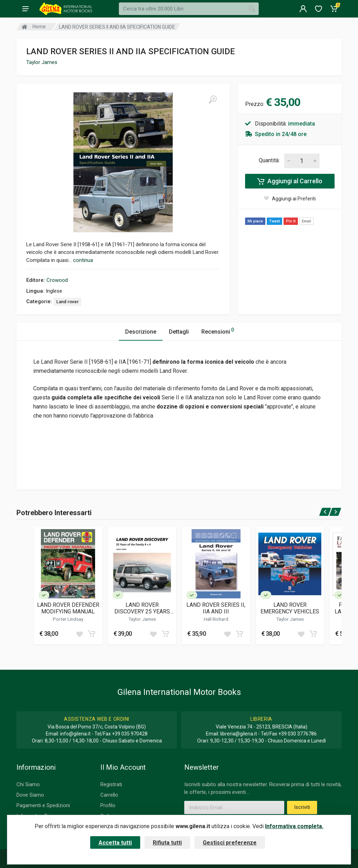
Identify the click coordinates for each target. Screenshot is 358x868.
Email (306, 221)
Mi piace (255, 221)
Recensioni (218, 331)
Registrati (111, 784)
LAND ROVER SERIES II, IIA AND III (216, 608)
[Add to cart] (92, 634)
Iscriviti (302, 807)
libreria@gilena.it (239, 734)
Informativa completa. (294, 826)
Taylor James (42, 62)
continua (83, 260)
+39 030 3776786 (298, 734)
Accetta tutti (115, 843)
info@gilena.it (75, 734)
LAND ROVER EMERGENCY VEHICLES (290, 608)
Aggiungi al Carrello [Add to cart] (290, 181)
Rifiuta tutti (167, 843)
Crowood (57, 280)
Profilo (108, 805)
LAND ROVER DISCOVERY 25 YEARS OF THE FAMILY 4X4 (142, 608)
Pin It (291, 221)
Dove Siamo (30, 795)
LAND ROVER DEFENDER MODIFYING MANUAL (68, 608)
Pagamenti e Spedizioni (43, 805)
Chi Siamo (28, 784)
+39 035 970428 (130, 734)
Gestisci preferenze (230, 843)
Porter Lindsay (68, 619)
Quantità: (269, 160)
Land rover (67, 302)
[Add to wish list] (79, 634)
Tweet (274, 221)
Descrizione (141, 332)
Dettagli (179, 332)
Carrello (109, 795)
